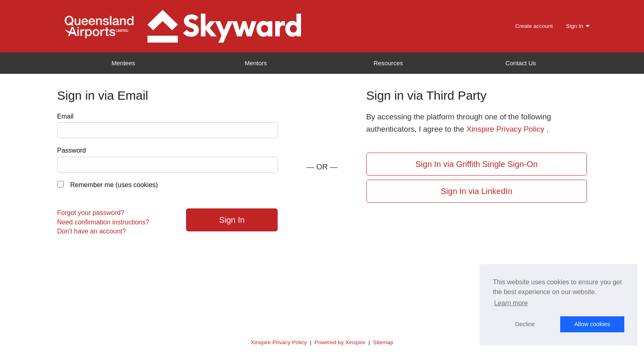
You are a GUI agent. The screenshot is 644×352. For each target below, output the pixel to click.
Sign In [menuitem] (575, 26)
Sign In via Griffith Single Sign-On (476, 164)
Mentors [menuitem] (256, 63)
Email (65, 116)
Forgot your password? (91, 213)
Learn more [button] (511, 303)
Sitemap (383, 342)
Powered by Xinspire (340, 342)
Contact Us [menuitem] (521, 63)
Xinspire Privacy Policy (505, 129)
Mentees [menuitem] (123, 63)
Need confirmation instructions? (103, 222)
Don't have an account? (92, 231)
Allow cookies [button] (592, 324)
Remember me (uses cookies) (114, 185)
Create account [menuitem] (534, 26)
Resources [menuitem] (388, 63)
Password (71, 150)
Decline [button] (525, 324)
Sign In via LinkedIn (477, 191)
